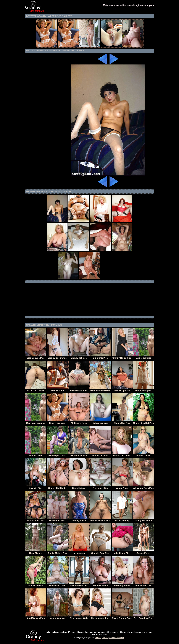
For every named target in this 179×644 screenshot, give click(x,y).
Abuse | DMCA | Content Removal (110, 638)
